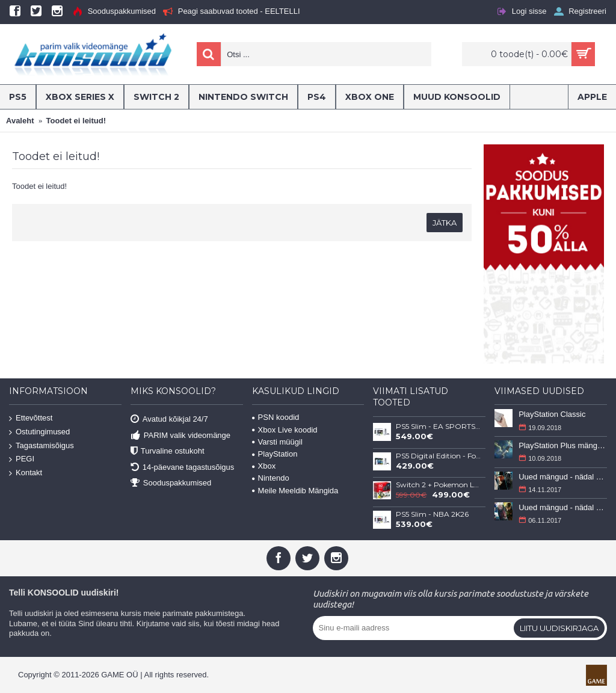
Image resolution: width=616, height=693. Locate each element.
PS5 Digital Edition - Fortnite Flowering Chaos (439, 456)
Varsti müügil (277, 442)
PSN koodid (276, 417)
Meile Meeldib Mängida (295, 491)
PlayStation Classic (552, 414)
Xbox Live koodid (285, 430)
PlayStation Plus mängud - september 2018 (563, 445)
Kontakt (26, 473)
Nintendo (271, 478)
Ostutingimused (39, 432)
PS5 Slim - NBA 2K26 (432, 514)
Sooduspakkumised (171, 483)
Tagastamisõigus (42, 445)
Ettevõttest (31, 418)
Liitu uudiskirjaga (559, 628)
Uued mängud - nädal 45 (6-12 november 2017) (563, 507)
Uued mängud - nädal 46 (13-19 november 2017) (563, 477)
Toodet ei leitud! (76, 121)
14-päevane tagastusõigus (183, 467)
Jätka (445, 223)
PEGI (22, 459)
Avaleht (20, 121)
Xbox (264, 466)
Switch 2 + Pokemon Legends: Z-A (439, 485)
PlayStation (275, 454)
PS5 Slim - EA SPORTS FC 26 (439, 427)
